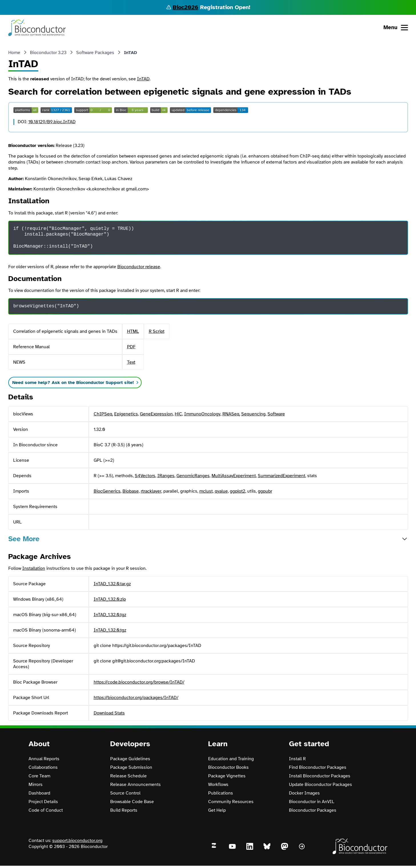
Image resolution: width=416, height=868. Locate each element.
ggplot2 (238, 491)
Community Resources (231, 802)
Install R (297, 759)
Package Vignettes (227, 776)
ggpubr (265, 491)
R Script (157, 331)
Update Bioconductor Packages (320, 785)
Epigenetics (126, 414)
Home (14, 53)
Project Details (43, 802)
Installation (34, 568)
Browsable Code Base (132, 802)
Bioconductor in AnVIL (312, 802)
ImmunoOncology (202, 414)
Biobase (131, 491)
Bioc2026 (186, 7)
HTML (133, 331)
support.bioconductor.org (77, 841)
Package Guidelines (130, 759)
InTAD (143, 79)
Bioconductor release (139, 267)
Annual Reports (44, 759)
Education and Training (231, 759)
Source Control (125, 793)
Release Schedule (128, 776)
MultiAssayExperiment (234, 476)
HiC (178, 414)
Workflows (218, 785)
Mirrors (36, 785)
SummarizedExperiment (282, 476)
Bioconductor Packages (313, 810)
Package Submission (131, 767)
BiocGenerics (107, 491)
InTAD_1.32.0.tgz (110, 615)
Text (131, 362)
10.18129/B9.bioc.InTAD (52, 122)
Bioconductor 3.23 (48, 53)
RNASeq (231, 414)
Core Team (39, 776)
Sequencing (253, 414)
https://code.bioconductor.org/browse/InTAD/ (139, 682)
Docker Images (304, 793)
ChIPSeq (103, 414)
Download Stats (109, 713)
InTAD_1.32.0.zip (110, 599)
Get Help (217, 810)
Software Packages (95, 53)
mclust (206, 491)
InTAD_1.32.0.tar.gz (112, 584)
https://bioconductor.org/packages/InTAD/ (136, 698)
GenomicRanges (193, 476)
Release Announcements (135, 785)
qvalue (221, 491)
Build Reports (124, 810)
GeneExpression (156, 414)
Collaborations (43, 767)
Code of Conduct (46, 810)
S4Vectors (145, 476)
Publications (221, 793)
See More (24, 539)
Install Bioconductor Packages (320, 776)
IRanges (166, 476)
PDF (131, 347)
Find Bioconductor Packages (318, 767)
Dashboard (39, 793)
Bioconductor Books (228, 767)
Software (276, 414)
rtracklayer (151, 491)
